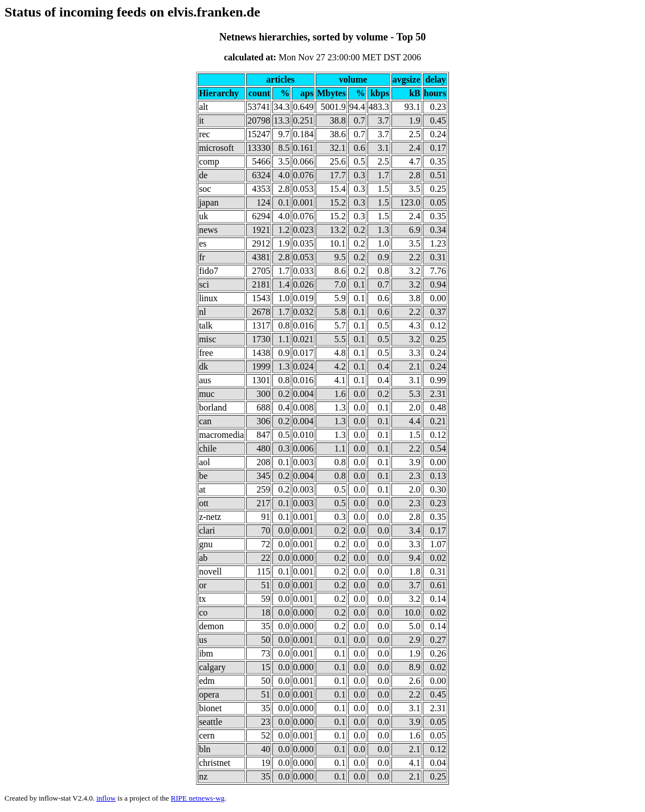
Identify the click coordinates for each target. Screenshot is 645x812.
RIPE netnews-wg (198, 798)
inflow (106, 798)
